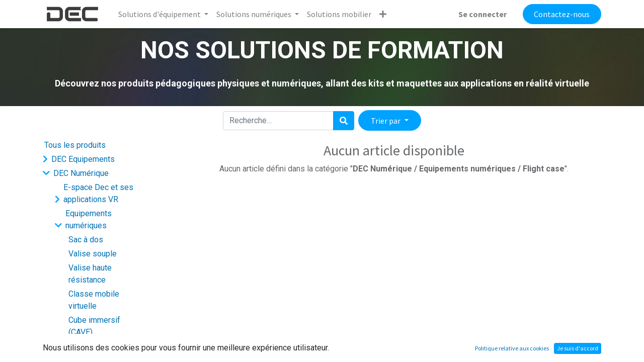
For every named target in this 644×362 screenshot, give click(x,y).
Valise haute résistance (90, 274)
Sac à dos (86, 240)
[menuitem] (339, 14)
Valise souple (93, 254)
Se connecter (482, 14)
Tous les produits (75, 145)
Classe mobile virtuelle (94, 300)
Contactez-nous (562, 14)
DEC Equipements (83, 159)
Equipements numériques (89, 219)
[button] (383, 14)
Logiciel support (92, 346)
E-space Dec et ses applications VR (98, 193)
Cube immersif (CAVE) (94, 326)
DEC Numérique (81, 173)
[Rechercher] (344, 121)
